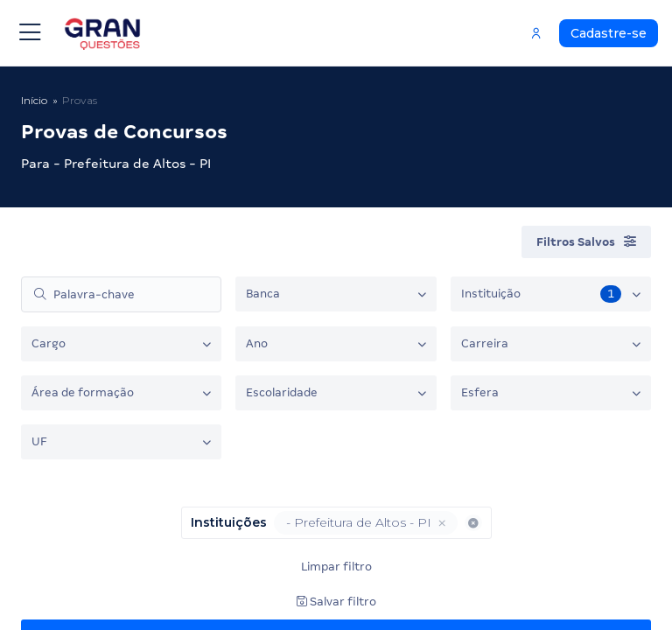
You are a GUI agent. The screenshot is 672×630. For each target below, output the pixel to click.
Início (34, 100)
